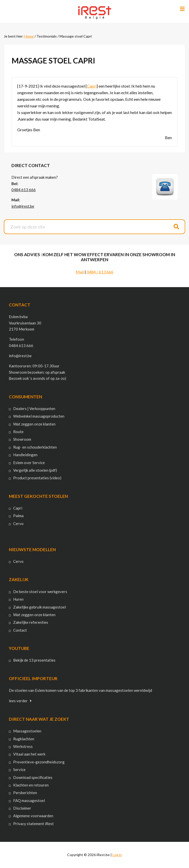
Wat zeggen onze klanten (34, 424)
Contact (20, 630)
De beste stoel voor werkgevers (40, 592)
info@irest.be (23, 206)
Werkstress (23, 746)
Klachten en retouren (31, 785)
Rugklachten (24, 739)
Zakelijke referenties (31, 622)
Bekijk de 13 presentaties (34, 660)
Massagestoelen (27, 731)
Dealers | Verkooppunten (34, 408)
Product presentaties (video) (37, 478)
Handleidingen (25, 455)
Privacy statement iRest (33, 824)
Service (19, 769)
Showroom (22, 439)
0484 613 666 (24, 190)
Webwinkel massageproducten (39, 416)
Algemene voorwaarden (33, 816)
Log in (117, 855)
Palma (18, 516)
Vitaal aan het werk (29, 754)
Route (18, 432)
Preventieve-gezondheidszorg (39, 762)
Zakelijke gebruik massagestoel (40, 607)
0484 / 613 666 (100, 272)
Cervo (18, 523)
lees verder (18, 701)
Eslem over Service (29, 463)
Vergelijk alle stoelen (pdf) (35, 470)
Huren (18, 599)
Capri (92, 86)
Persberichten (25, 793)
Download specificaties (33, 777)
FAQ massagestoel (29, 800)
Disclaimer (22, 808)
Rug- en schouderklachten (35, 447)
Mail (80, 272)
